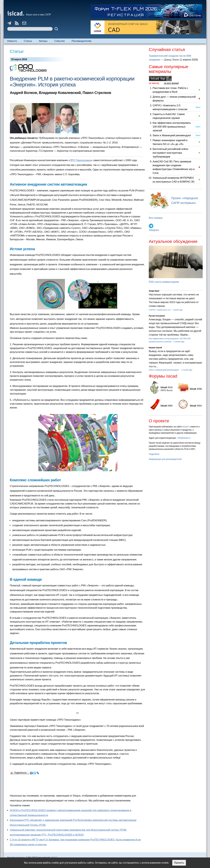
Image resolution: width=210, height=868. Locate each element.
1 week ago (178, 310)
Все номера (156, 218)
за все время (171, 83)
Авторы (43, 41)
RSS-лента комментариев (164, 282)
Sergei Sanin (154, 291)
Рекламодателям (82, 41)
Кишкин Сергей (155, 348)
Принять (179, 863)
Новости (12, 41)
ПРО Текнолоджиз (80, 160)
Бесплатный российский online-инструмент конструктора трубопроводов (171, 153)
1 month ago (187, 370)
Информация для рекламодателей (165, 459)
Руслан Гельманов (157, 316)
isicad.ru (186, 427)
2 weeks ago (179, 342)
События (60, 41)
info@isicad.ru (184, 438)
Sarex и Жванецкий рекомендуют (172, 135)
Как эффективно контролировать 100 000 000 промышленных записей (172, 127)
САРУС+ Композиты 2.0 (160, 310)
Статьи (28, 41)
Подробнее (154, 454)
